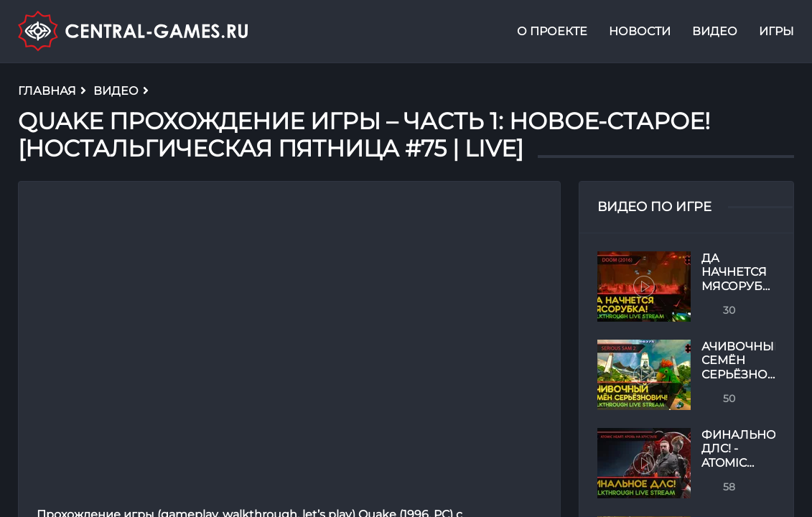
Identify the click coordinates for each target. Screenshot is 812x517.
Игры (776, 31)
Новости (640, 31)
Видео (715, 31)
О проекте (552, 31)
